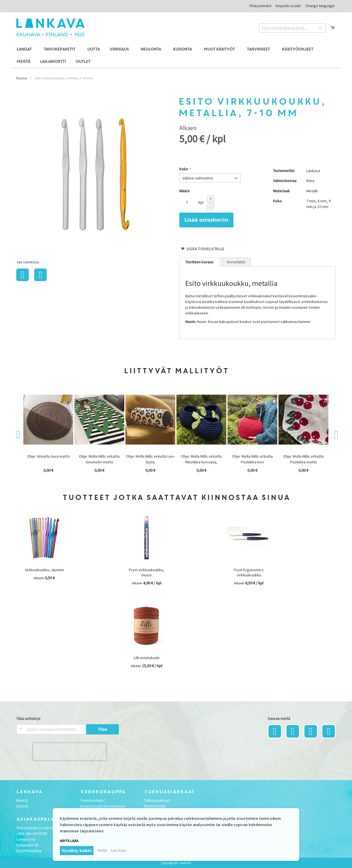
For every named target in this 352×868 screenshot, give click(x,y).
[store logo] (50, 27)
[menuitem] (25, 50)
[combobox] (292, 28)
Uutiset (22, 806)
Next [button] (333, 435)
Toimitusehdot (92, 800)
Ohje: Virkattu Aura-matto (48, 456)
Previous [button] (19, 435)
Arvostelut (236, 262)
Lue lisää (118, 850)
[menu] (176, 56)
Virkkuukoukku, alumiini (44, 570)
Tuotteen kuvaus (199, 262)
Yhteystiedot (260, 6)
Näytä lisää (69, 841)
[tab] (199, 262)
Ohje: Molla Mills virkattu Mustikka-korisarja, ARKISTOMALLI (201, 462)
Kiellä (102, 850)
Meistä (22, 800)
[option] (49, 434)
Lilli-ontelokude (147, 658)
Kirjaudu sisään (288, 6)
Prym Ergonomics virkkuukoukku (249, 572)
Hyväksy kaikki (77, 850)
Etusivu (22, 78)
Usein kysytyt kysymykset (102, 806)
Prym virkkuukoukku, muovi (147, 572)
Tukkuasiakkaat (157, 800)
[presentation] (70, 752)
